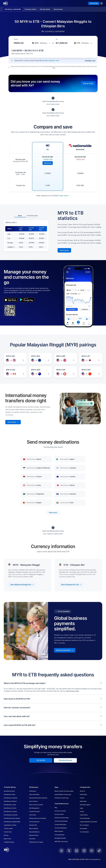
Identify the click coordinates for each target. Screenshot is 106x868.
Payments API (33, 825)
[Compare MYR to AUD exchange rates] (40, 372)
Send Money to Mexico (10, 801)
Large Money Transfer (10, 825)
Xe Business (33, 791)
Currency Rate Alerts (60, 825)
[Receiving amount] (21, 43)
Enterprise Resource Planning (37, 818)
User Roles (32, 839)
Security (6, 835)
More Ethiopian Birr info (71, 585)
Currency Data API (34, 822)
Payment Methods (34, 832)
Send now (48, 163)
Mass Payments (34, 828)
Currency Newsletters (61, 828)
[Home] (5, 3)
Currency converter (13, 9)
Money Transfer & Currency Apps (64, 791)
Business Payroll (34, 835)
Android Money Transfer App (63, 795)
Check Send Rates (34, 795)
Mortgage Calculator (60, 838)
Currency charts (30, 9)
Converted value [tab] (32, 216)
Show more (53, 513)
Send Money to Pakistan (11, 798)
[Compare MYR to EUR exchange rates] (40, 358)
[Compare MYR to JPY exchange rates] (91, 358)
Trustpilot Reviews (9, 842)
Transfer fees (8, 832)
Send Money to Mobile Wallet (12, 822)
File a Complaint (84, 825)
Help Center (83, 801)
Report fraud (7, 839)
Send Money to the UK (10, 808)
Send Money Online (9, 791)
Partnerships (83, 795)
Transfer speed (8, 828)
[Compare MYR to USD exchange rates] (15, 358)
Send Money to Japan (10, 805)
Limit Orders (33, 815)
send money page (72, 691)
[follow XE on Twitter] (69, 851)
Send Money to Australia (11, 815)
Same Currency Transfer (36, 805)
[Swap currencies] (53, 43)
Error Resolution (84, 832)
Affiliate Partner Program (36, 842)
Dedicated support (85, 805)
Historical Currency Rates (62, 818)
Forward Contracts (34, 811)
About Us (82, 791)
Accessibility (83, 828)
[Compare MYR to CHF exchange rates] (66, 372)
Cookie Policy (84, 815)
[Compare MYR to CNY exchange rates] (91, 372)
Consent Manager (85, 818)
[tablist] (26, 216)
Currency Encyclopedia (61, 821)
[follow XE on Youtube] (92, 851)
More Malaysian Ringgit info (22, 585)
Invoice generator (60, 835)
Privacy (82, 811)
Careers (82, 798)
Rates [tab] (20, 216)
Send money (58, 9)
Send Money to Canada (10, 811)
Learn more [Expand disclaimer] (65, 196)
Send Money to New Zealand (12, 818)
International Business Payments (38, 798)
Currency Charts (59, 814)
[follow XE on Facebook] (61, 851)
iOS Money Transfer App (62, 798)
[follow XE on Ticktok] (99, 851)
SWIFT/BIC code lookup (61, 842)
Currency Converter (60, 811)
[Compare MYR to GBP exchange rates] (66, 358)
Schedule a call (90, 61)
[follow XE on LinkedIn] (77, 851)
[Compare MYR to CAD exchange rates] (15, 372)
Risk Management (34, 808)
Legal (81, 808)
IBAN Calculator (59, 831)
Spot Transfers (33, 801)
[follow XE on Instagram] (84, 851)
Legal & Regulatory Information (88, 822)
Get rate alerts (45, 9)
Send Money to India (9, 795)
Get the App (94, 3)
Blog (56, 808)
